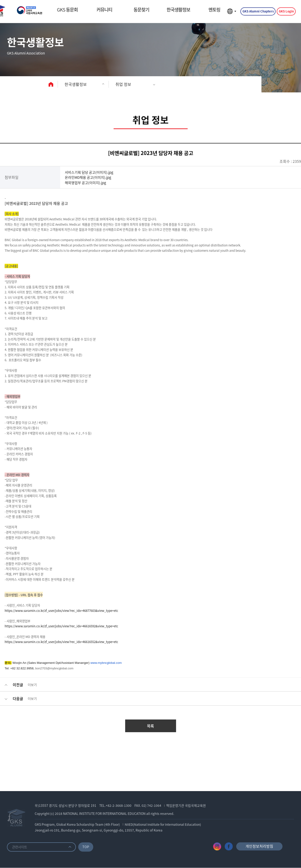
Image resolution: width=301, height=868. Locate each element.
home (52, 84)
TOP (87, 847)
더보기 (32, 685)
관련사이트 (20, 847)
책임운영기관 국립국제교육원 (186, 806)
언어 (231, 12)
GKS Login (286, 12)
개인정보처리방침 (259, 846)
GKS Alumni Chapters (258, 12)
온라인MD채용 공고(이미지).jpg (90, 177)
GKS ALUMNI (36, 12)
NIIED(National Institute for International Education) (165, 825)
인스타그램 (217, 847)
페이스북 (229, 847)
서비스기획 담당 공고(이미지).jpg (91, 172)
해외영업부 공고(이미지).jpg (87, 182)
